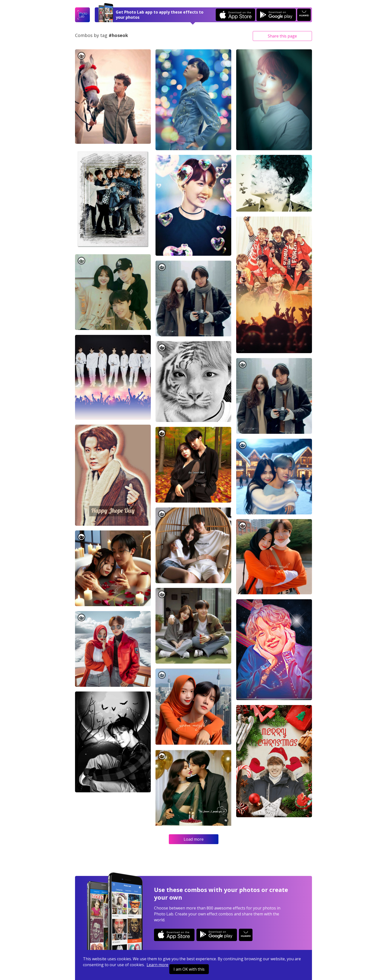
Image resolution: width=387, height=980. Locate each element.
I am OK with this (189, 969)
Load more (194, 839)
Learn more (157, 965)
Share (282, 36)
